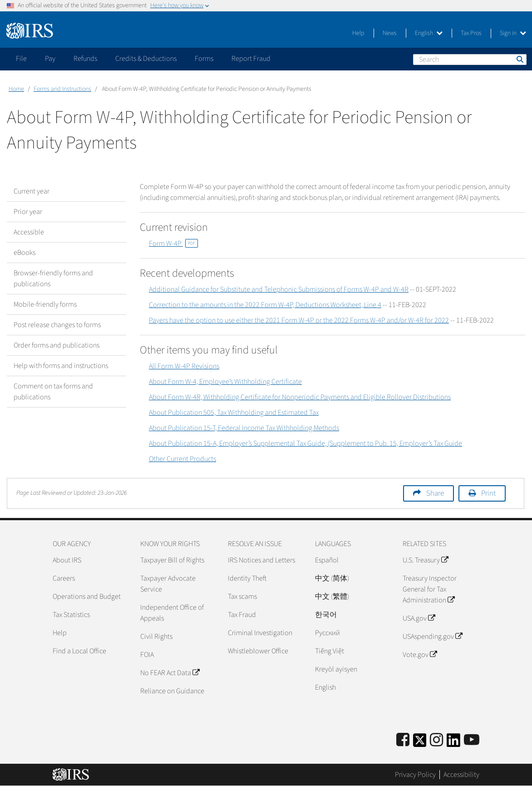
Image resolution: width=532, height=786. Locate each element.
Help (358, 33)
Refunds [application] (85, 59)
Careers (64, 578)
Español (327, 560)
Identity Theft (247, 578)
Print (488, 493)
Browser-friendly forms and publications (53, 279)
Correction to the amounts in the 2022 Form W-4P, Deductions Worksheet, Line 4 (265, 305)
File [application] (21, 59)
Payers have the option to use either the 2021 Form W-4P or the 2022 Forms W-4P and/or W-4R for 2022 (299, 320)
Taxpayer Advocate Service (168, 584)
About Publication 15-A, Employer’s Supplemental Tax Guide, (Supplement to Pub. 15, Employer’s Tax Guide (305, 443)
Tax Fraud (242, 615)
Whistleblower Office (258, 651)
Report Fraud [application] (251, 59)
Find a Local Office (79, 651)
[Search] (470, 60)
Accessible (29, 232)
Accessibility (461, 775)
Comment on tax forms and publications (53, 392)
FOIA (147, 655)
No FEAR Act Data (170, 673)
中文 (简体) (332, 578)
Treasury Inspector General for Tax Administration (430, 589)
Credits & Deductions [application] (146, 59)
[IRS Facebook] (403, 740)
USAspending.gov (432, 637)
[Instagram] (436, 740)
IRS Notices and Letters (261, 560)
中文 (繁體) (332, 597)
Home (16, 89)
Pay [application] (50, 59)
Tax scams (242, 597)
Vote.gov (420, 655)
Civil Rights (156, 637)
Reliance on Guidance (172, 691)
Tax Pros (471, 33)
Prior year (28, 212)
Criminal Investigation (260, 633)
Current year (32, 191)
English (429, 33)
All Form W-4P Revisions (184, 366)
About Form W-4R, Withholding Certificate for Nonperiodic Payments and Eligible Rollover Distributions (300, 397)
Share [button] (435, 493)
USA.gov (419, 618)
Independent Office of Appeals (172, 613)
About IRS (67, 560)
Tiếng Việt (330, 651)
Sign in (513, 33)
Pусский (328, 633)
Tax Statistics (71, 615)
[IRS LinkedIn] (453, 743)
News (390, 33)
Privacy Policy (415, 775)
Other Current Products (182, 459)
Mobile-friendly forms (45, 304)
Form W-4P (173, 244)
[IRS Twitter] (420, 743)
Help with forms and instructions (61, 366)
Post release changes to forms (57, 325)
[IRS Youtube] (472, 740)
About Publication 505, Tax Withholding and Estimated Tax (234, 413)
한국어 (326, 615)
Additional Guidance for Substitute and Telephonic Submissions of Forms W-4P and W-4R (279, 289)
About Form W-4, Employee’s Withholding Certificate (225, 382)
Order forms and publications (57, 345)
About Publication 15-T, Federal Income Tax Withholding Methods (244, 428)
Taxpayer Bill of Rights (172, 560)
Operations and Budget (87, 597)
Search (519, 59)
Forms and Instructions (62, 89)
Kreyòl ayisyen (336, 669)
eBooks (25, 253)
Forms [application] (204, 59)
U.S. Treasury (425, 560)
